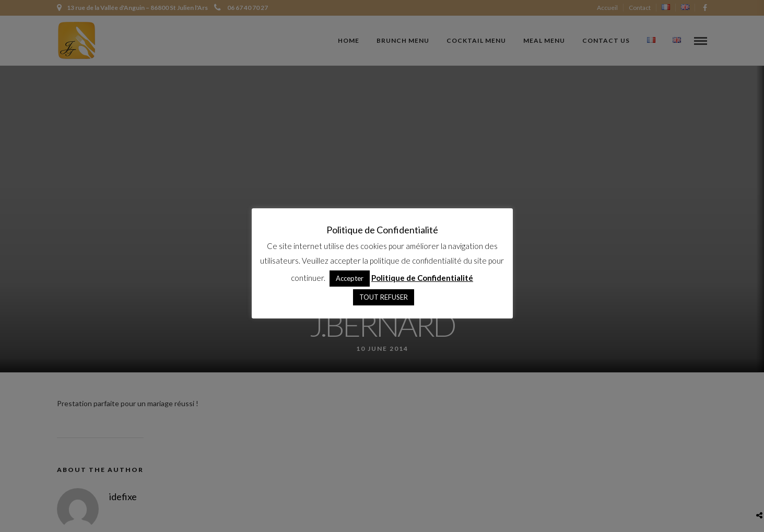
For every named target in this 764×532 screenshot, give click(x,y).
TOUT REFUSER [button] (384, 297)
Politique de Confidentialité (422, 278)
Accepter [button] (350, 278)
